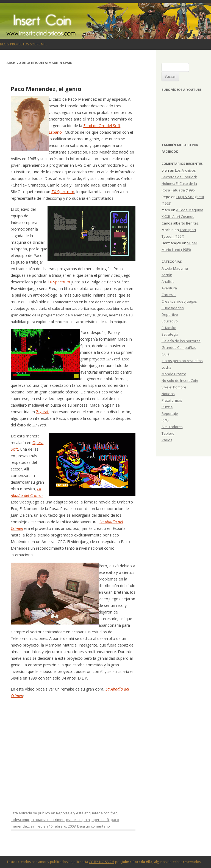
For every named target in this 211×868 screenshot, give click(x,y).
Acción (167, 275)
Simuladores (172, 427)
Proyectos (20, 44)
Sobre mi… (38, 44)
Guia (166, 354)
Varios (167, 440)
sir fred (37, 826)
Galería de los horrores (181, 341)
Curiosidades (173, 308)
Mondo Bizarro (174, 374)
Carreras (169, 295)
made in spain (78, 820)
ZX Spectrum (63, 192)
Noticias (168, 394)
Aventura (169, 288)
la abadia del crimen (48, 820)
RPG (165, 420)
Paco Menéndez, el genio (46, 89)
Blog (5, 44)
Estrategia (170, 334)
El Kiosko (169, 328)
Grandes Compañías (179, 347)
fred (114, 813)
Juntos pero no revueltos (182, 361)
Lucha (166, 367)
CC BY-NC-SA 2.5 (102, 862)
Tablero (168, 433)
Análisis (168, 281)
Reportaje (64, 813)
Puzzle (167, 407)
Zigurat (42, 412)
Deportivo (170, 314)
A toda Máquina (175, 268)
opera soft (100, 820)
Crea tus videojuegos (179, 301)
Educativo (170, 321)
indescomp (20, 820)
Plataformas (172, 400)
